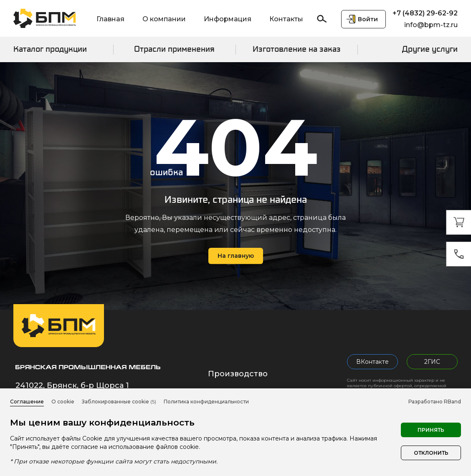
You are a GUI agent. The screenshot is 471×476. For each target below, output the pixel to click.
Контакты (286, 19)
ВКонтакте (372, 362)
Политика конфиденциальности (206, 402)
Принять (431, 430)
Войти (368, 19)
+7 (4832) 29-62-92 (425, 13)
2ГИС (432, 362)
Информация (228, 19)
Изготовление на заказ (297, 49)
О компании (164, 19)
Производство (238, 374)
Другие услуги (430, 49)
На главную (236, 256)
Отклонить (431, 453)
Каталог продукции (50, 49)
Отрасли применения (174, 49)
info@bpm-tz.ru (431, 25)
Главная (110, 19)
